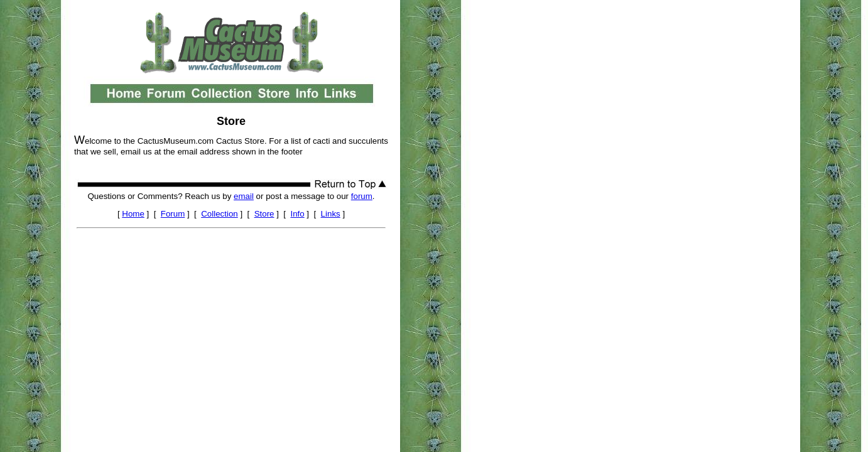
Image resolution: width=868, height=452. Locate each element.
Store (264, 214)
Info (297, 214)
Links (331, 214)
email (244, 196)
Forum (173, 214)
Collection (220, 214)
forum (362, 196)
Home (133, 214)
